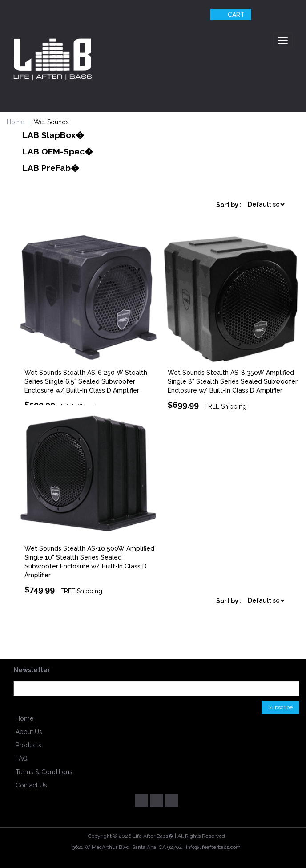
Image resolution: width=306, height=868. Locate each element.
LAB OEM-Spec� (58, 151)
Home (24, 718)
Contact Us (31, 785)
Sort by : (229, 205)
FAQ (22, 758)
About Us (29, 732)
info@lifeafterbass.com (213, 847)
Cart (230, 15)
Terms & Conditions (44, 772)
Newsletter (32, 670)
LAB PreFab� (51, 168)
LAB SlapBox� (53, 135)
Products (28, 745)
